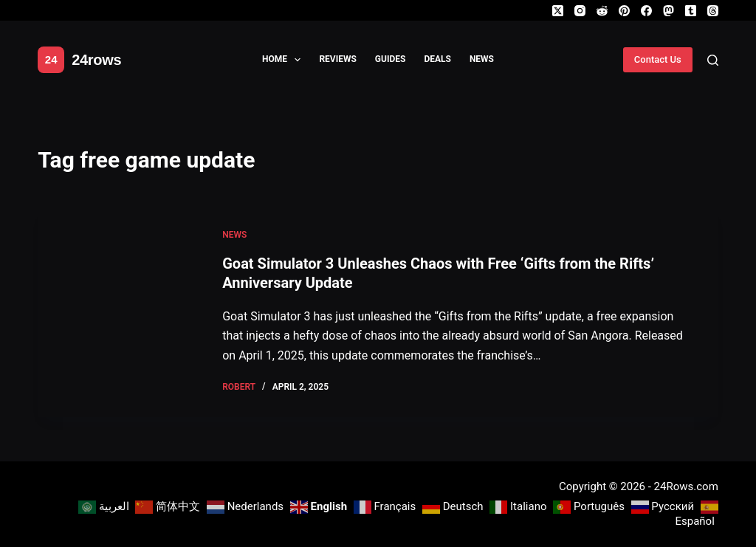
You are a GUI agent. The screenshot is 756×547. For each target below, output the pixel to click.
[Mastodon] (669, 11)
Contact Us (658, 59)
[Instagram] (580, 11)
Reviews (337, 59)
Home (284, 60)
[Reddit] (602, 11)
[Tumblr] (691, 11)
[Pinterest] (624, 11)
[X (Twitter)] (558, 11)
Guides (391, 59)
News (482, 59)
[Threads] (713, 11)
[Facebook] (646, 11)
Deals (437, 59)
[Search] (713, 60)
